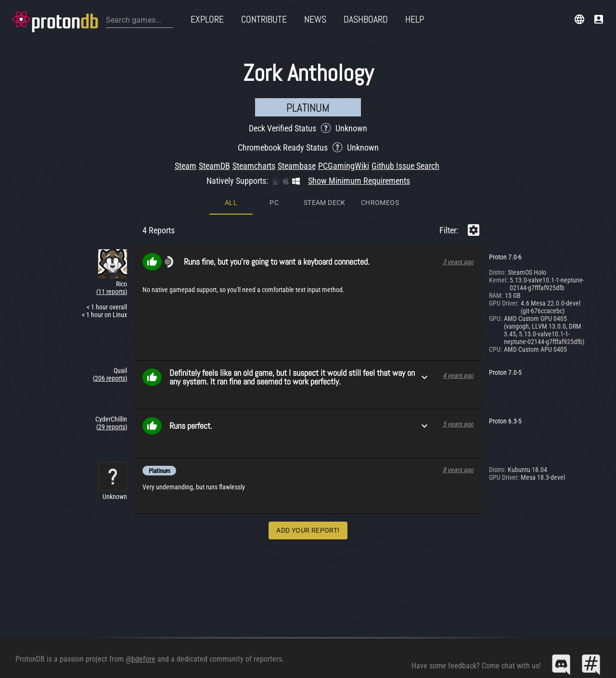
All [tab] (231, 203)
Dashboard (366, 19)
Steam (186, 166)
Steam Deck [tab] (325, 203)
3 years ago (458, 262)
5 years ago (458, 424)
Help (415, 19)
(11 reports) (112, 292)
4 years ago (458, 375)
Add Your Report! (308, 530)
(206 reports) (110, 378)
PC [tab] (274, 203)
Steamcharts (254, 166)
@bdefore (141, 659)
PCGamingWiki (344, 166)
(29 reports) (112, 427)
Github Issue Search (405, 166)
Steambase (297, 166)
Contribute (264, 19)
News (315, 19)
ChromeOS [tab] (380, 203)
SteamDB (214, 166)
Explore (207, 19)
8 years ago (458, 470)
